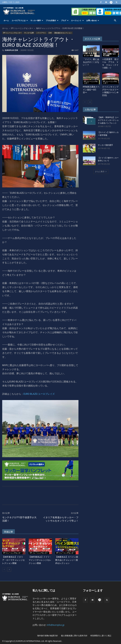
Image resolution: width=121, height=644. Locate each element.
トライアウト (41, 33)
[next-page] (9, 569)
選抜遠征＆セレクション (63, 33)
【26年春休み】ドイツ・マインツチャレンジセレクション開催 (40, 560)
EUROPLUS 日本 (11, 50)
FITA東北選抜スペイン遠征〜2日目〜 (91, 90)
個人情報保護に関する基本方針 (74, 636)
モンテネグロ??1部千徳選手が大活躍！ (19, 519)
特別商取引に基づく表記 (101, 636)
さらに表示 (101, 171)
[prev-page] (4, 569)
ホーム (6, 20)
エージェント (77, 20)
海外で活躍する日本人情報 (109, 55)
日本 (50, 33)
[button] (115, 21)
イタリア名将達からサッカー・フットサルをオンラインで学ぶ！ (61, 519)
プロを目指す (52, 20)
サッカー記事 (29, 33)
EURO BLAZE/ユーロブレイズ (39, 394)
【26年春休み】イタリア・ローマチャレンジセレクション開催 (13, 560)
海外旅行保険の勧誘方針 (48, 636)
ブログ (65, 20)
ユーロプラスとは (20, 20)
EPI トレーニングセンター (22, 28)
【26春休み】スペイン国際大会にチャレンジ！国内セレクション (67, 560)
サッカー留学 (37, 20)
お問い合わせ (93, 20)
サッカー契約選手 (105, 145)
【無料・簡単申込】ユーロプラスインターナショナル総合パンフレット (108, 120)
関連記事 (9, 532)
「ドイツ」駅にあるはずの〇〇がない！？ (91, 62)
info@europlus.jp (56, 625)
